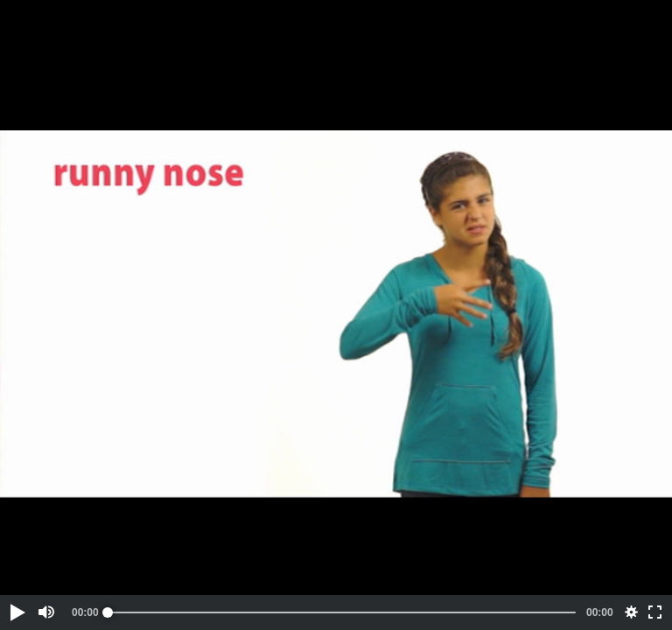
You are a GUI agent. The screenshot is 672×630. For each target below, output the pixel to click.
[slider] (342, 612)
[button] (17, 612)
